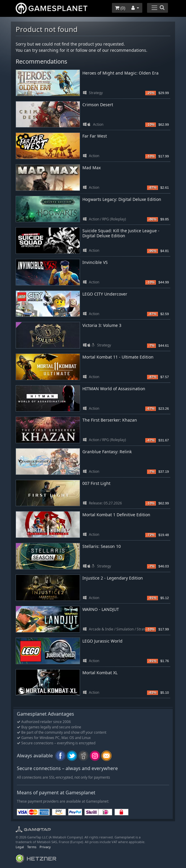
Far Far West (95, 136)
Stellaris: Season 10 (102, 546)
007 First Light (96, 483)
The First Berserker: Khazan (110, 420)
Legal (20, 847)
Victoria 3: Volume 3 (102, 325)
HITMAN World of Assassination (114, 389)
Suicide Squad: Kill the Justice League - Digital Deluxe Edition (121, 233)
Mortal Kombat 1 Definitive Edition (116, 515)
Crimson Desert (98, 105)
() (120, 8)
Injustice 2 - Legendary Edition (113, 578)
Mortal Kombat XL (100, 673)
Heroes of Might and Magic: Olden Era (120, 73)
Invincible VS (95, 262)
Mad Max (92, 168)
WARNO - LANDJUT (101, 609)
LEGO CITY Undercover (105, 294)
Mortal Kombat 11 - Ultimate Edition (118, 357)
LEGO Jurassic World (102, 641)
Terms (32, 847)
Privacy (45, 847)
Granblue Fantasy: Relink (107, 452)
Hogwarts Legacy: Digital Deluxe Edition (122, 199)
